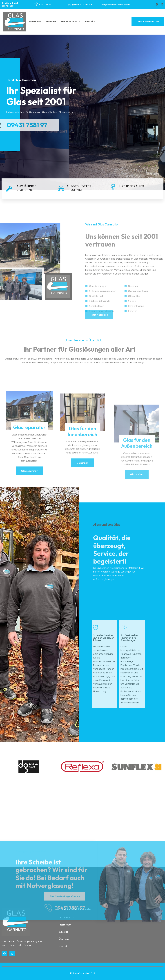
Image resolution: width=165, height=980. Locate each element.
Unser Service (71, 21)
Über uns (51, 21)
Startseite (35, 21)
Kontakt (90, 21)
